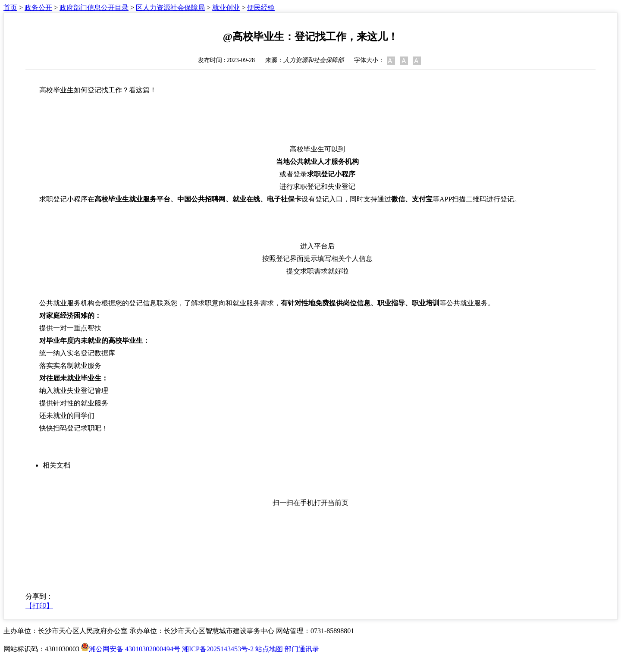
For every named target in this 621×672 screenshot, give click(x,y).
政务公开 (38, 8)
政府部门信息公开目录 (94, 8)
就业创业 (226, 8)
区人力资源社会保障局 (170, 8)
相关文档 (56, 465)
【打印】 (39, 606)
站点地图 (269, 649)
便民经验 (261, 8)
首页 (10, 8)
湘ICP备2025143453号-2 (218, 649)
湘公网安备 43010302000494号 (131, 649)
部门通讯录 (302, 649)
